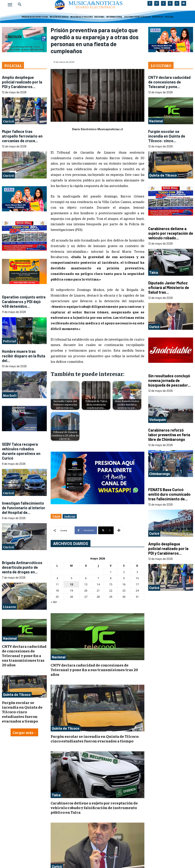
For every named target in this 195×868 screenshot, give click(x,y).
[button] (20, 5)
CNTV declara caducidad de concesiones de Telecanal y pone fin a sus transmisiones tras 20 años (24, 655)
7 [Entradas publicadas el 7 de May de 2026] (98, 578)
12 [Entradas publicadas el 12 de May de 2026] (72, 584)
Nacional (10, 638)
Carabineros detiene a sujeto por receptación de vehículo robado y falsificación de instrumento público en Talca (94, 807)
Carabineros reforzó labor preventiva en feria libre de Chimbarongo (169, 435)
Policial (9, 341)
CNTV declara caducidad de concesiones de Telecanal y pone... (169, 82)
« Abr (54, 602)
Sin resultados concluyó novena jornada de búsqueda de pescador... (169, 380)
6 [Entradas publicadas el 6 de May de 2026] (86, 578)
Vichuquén (158, 420)
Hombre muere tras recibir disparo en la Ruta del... (24, 356)
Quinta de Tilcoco (17, 695)
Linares (9, 607)
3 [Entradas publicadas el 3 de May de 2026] (137, 572)
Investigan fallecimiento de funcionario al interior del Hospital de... (24, 508)
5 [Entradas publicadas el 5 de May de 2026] (72, 578)
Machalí (10, 395)
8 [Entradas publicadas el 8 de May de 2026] (111, 578)
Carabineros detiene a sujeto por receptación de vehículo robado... (171, 233)
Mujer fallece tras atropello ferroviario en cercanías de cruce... (22, 136)
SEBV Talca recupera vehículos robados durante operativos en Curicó (21, 451)
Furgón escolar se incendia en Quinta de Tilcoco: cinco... (167, 136)
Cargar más (24, 732)
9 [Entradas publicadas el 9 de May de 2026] (124, 578)
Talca (56, 795)
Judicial (70, 516)
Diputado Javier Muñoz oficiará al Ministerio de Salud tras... (169, 287)
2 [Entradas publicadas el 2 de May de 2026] (124, 572)
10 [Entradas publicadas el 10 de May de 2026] (137, 578)
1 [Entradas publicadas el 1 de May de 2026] (111, 572)
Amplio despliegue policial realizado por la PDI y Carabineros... (22, 82)
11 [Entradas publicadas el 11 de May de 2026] (57, 584)
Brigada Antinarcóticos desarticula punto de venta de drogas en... (22, 567)
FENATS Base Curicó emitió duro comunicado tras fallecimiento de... (169, 494)
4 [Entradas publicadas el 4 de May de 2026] (57, 578)
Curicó (8, 121)
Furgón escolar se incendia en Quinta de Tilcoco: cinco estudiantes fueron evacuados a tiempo (22, 712)
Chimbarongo (160, 474)
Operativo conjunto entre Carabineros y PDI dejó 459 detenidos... (24, 302)
